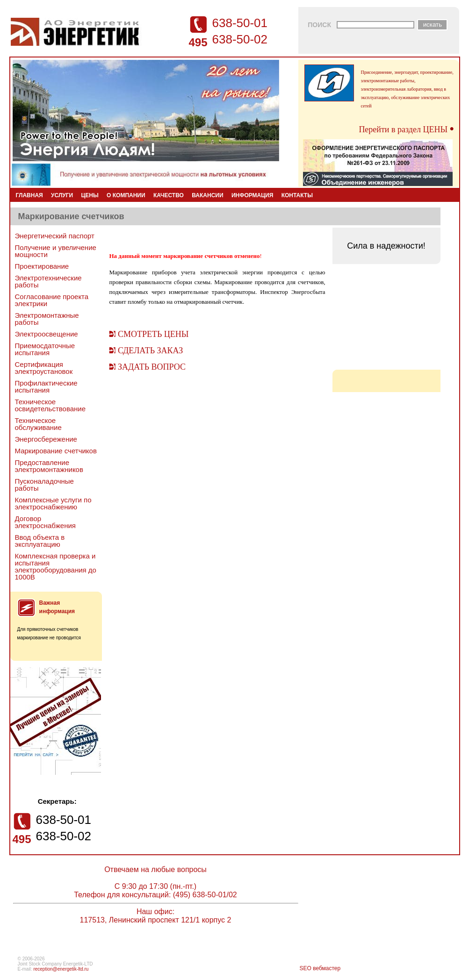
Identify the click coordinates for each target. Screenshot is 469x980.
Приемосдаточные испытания (45, 349)
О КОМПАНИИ (126, 195)
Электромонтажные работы (47, 319)
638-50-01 (240, 23)
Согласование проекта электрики (52, 300)
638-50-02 (240, 39)
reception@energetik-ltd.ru (61, 969)
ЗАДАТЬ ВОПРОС (152, 367)
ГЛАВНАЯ (29, 195)
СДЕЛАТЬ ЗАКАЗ (150, 351)
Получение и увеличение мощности (56, 251)
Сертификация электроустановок (44, 368)
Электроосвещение (47, 334)
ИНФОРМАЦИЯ (252, 195)
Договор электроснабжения (45, 522)
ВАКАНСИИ (207, 195)
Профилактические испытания (46, 386)
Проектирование (42, 266)
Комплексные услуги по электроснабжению (53, 503)
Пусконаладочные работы (44, 485)
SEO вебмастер (320, 968)
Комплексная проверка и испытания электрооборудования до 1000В (56, 566)
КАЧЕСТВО (169, 195)
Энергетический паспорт (55, 236)
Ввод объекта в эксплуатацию (40, 541)
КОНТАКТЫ (297, 195)
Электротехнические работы (48, 281)
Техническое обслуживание (38, 424)
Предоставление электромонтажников (49, 466)
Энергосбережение (46, 439)
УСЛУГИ (62, 195)
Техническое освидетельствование (51, 405)
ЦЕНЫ (90, 195)
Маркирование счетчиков (56, 451)
